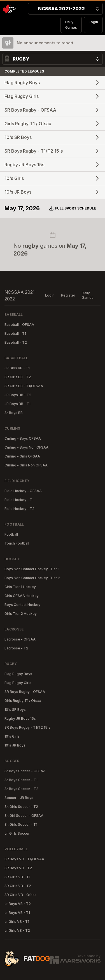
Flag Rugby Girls (18, 683)
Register (68, 295)
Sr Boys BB (14, 413)
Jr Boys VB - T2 (18, 904)
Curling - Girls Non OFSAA (26, 465)
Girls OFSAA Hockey (22, 596)
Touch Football (17, 543)
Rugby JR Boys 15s (20, 718)
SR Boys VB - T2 (18, 868)
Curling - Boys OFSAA (23, 438)
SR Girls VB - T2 (18, 886)
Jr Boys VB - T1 (17, 913)
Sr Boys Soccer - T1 (21, 780)
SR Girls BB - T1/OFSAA (24, 386)
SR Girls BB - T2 (18, 377)
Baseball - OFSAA (19, 325)
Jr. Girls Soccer (17, 833)
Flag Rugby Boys (18, 674)
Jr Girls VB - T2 (17, 930)
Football (11, 534)
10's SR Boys (15, 710)
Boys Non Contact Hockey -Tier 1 (32, 569)
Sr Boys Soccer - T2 (21, 789)
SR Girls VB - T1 (17, 877)
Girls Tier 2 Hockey (21, 614)
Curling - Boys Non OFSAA (26, 447)
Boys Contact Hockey (22, 605)
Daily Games (71, 25)
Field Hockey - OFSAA (23, 491)
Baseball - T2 (16, 342)
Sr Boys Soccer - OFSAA (25, 771)
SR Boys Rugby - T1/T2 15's (27, 727)
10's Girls (12, 736)
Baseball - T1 (15, 334)
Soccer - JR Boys (19, 798)
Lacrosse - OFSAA (20, 639)
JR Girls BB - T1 (17, 368)
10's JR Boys (15, 745)
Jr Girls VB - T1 (17, 922)
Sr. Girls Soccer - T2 (21, 807)
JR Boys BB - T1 (17, 404)
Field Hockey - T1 (19, 500)
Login (93, 22)
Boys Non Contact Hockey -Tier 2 (32, 578)
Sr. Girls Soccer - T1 (21, 824)
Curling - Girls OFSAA (22, 456)
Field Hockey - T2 (19, 509)
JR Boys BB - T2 (18, 395)
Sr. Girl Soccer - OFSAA (24, 816)
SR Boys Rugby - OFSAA (25, 692)
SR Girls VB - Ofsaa (20, 895)
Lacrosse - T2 (16, 648)
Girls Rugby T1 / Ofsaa (23, 701)
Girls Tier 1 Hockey (20, 587)
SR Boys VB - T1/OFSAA (24, 859)
